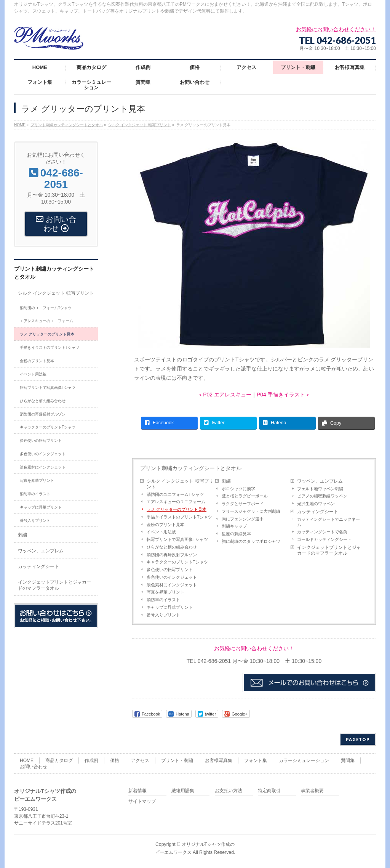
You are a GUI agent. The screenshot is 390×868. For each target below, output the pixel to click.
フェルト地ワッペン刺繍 (320, 489)
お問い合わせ (34, 767)
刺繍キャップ (234, 526)
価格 (115, 761)
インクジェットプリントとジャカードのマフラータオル (329, 550)
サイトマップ (142, 801)
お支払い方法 (229, 791)
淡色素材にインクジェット (172, 585)
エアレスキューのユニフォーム (176, 502)
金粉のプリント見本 (165, 525)
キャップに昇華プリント (170, 607)
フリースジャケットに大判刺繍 (251, 511)
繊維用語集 (183, 791)
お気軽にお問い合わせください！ (254, 648)
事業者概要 (312, 791)
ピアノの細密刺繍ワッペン (322, 496)
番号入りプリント (163, 615)
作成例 (91, 761)
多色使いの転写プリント (170, 570)
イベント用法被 (161, 532)
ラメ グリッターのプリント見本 (177, 509)
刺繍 (226, 481)
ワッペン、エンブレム (320, 481)
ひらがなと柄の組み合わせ (172, 547)
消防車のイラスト (163, 600)
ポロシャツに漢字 (238, 489)
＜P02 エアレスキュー (225, 395)
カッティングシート (318, 512)
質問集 (348, 761)
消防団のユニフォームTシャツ (175, 494)
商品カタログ (59, 761)
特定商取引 (269, 791)
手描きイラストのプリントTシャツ (179, 517)
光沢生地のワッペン (316, 504)
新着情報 (137, 791)
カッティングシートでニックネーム (328, 522)
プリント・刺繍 (177, 761)
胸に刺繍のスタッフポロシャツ (251, 541)
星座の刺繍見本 (236, 534)
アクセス (140, 761)
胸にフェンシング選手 (243, 519)
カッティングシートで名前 (322, 532)
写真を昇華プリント (165, 592)
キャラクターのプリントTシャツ (177, 562)
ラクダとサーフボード (243, 504)
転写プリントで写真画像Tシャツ (177, 539)
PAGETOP (358, 739)
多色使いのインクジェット (172, 577)
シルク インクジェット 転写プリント (180, 484)
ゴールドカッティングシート (324, 539)
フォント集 (256, 761)
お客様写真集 (219, 761)
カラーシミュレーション (304, 761)
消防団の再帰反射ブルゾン (172, 555)
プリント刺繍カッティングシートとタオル (191, 468)
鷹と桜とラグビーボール (245, 496)
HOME (27, 761)
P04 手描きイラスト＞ (284, 395)
